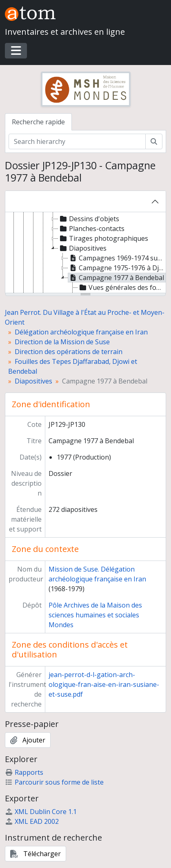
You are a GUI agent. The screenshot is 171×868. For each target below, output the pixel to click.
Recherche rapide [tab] (38, 122)
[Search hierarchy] (77, 141)
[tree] (85, 253)
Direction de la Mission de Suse (62, 342)
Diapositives (33, 381)
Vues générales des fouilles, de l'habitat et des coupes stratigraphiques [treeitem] (122, 287)
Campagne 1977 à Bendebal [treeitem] (116, 278)
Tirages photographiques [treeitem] (103, 238)
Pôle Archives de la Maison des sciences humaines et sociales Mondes (95, 615)
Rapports (24, 772)
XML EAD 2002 (32, 821)
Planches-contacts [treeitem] (91, 229)
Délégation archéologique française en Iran (81, 332)
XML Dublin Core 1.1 (41, 812)
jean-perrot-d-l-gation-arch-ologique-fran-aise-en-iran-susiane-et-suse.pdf (104, 684)
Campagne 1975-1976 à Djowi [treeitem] (117, 268)
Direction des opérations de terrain (69, 352)
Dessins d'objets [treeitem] (89, 219)
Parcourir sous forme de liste (54, 782)
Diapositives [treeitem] (82, 248)
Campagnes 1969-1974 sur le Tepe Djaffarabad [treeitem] (117, 258)
